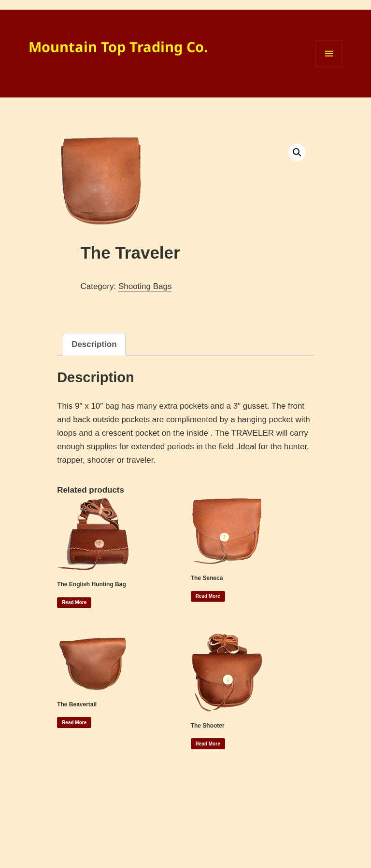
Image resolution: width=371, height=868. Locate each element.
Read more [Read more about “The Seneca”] (208, 596)
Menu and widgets (329, 67)
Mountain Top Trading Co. (118, 47)
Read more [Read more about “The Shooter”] (208, 744)
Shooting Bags (145, 286)
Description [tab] (94, 344)
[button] (297, 152)
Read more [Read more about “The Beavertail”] (74, 723)
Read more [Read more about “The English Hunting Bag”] (74, 602)
